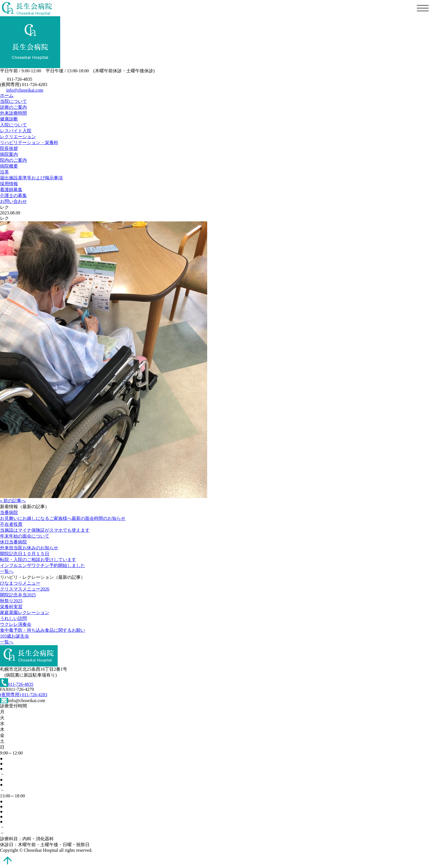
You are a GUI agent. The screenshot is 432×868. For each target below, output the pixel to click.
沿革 (4, 172)
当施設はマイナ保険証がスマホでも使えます (45, 530)
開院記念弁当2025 (18, 595)
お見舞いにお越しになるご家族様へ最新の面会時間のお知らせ (63, 518)
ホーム (7, 95)
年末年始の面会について (25, 536)
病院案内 (9, 154)
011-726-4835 (17, 684)
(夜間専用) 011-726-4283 (24, 695)
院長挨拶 (9, 148)
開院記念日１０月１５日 (25, 554)
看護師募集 (11, 190)
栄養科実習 (11, 607)
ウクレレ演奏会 (16, 624)
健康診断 (9, 119)
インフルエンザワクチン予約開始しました (43, 565)
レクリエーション (18, 137)
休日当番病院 (13, 542)
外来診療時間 (13, 113)
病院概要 (9, 166)
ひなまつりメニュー (20, 583)
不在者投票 (11, 524)
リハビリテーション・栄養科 (29, 143)
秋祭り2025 (11, 601)
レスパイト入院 (16, 131)
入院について (13, 125)
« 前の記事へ (13, 501)
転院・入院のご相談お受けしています (38, 560)
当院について (13, 101)
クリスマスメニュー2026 (25, 589)
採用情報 (9, 184)
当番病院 (9, 512)
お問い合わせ (13, 201)
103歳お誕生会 (15, 636)
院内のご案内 (13, 160)
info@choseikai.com (25, 90)
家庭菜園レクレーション (25, 613)
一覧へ (7, 571)
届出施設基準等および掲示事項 (31, 178)
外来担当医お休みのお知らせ (29, 548)
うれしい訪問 (13, 618)
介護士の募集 (13, 195)
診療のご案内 (13, 107)
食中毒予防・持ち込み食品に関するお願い (43, 630)
